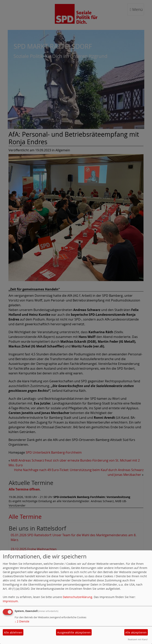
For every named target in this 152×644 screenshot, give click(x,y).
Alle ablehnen (13, 632)
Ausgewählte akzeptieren (74, 632)
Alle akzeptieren (136, 632)
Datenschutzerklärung (77, 597)
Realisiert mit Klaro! (138, 639)
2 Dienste (22, 621)
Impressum (10, 601)
